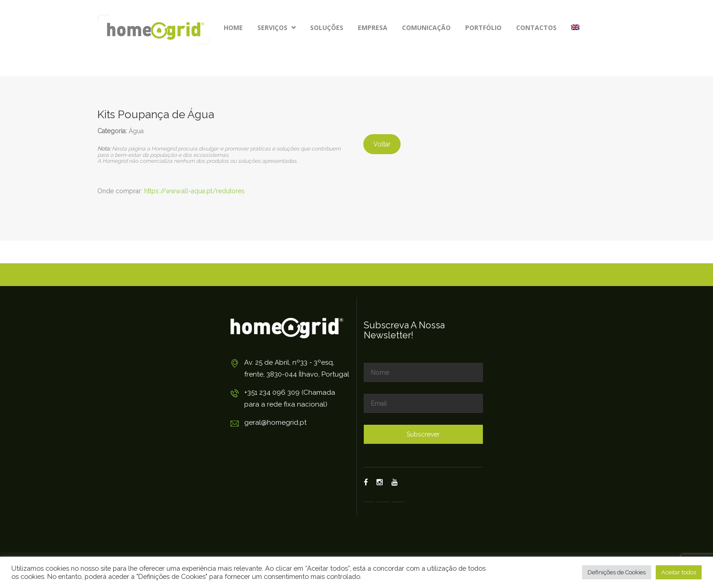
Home (233, 28)
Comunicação (426, 28)
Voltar (382, 144)
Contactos (536, 28)
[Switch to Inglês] (575, 28)
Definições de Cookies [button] (617, 572)
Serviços (276, 28)
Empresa (373, 28)
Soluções (327, 28)
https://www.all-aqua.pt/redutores (194, 191)
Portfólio (483, 28)
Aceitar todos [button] (679, 572)
